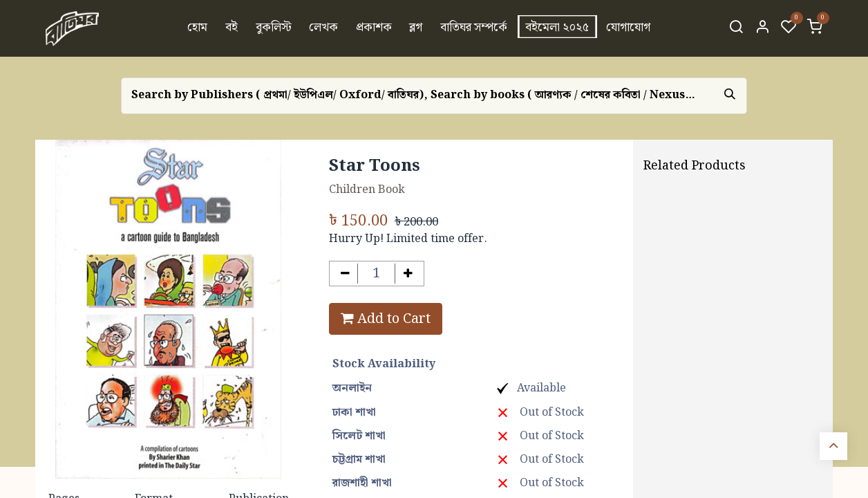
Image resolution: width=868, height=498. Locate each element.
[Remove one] (345, 274)
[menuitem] (198, 28)
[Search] (736, 28)
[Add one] (408, 274)
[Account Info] (762, 28)
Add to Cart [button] (386, 319)
